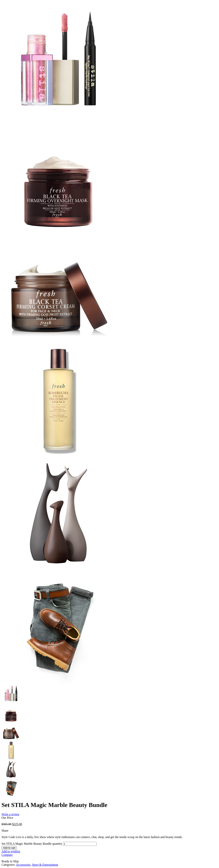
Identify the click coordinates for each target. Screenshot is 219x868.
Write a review (10, 814)
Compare (7, 855)
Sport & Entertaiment (45, 865)
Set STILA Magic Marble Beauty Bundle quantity (32, 844)
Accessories (23, 865)
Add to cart (9, 848)
